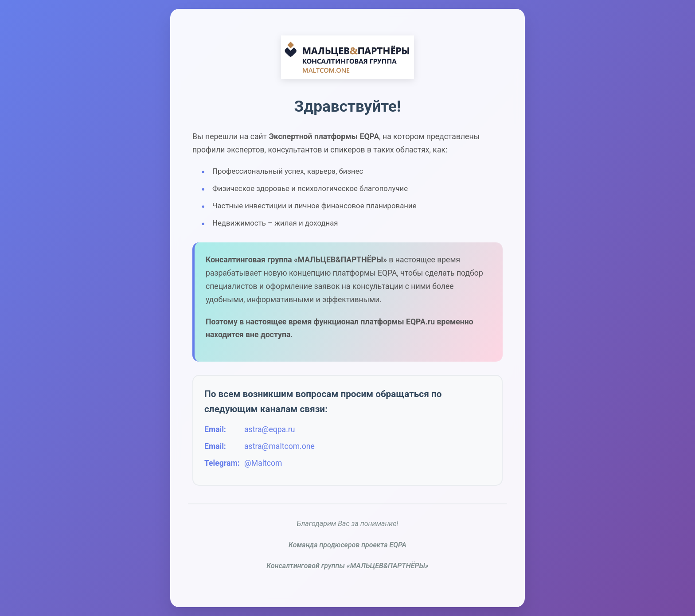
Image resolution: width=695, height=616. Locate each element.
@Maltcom (263, 463)
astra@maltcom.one (279, 446)
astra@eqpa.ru (269, 429)
